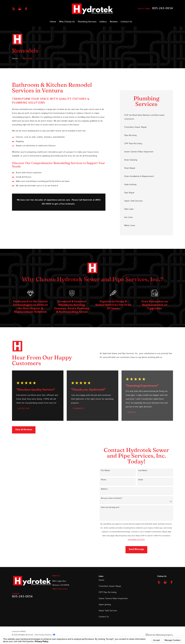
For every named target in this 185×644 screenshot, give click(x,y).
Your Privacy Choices (45, 635)
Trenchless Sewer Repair (110, 586)
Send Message (134, 550)
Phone (101, 480)
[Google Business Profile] (20, 9)
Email (138, 480)
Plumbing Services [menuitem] (87, 22)
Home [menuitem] (53, 22)
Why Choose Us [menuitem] (67, 22)
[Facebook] (26, 9)
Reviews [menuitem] (114, 22)
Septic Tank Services (108, 611)
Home (101, 580)
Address (102, 489)
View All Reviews (24, 430)
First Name (103, 471)
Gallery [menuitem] (103, 22)
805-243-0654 (163, 9)
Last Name (140, 471)
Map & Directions (60, 589)
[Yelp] (13, 9)
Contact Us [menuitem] (126, 22)
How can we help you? (108, 508)
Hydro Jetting (105, 605)
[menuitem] (146, 117)
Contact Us (104, 617)
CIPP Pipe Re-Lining (107, 592)
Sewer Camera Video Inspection (113, 599)
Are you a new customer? (109, 498)
